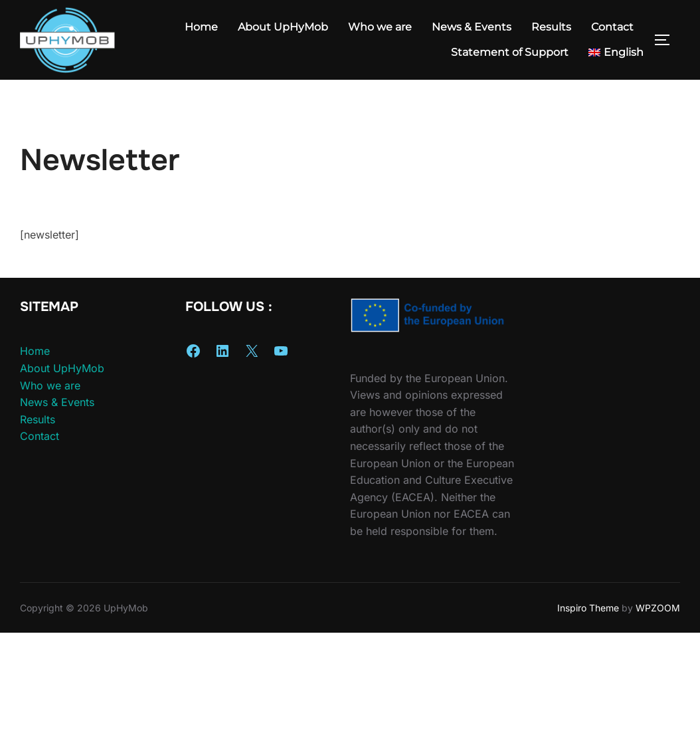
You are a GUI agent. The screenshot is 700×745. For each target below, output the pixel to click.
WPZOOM (658, 591)
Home (201, 27)
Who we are (380, 27)
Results (551, 27)
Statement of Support (510, 52)
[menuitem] (616, 53)
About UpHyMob (283, 27)
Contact (612, 27)
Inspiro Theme (588, 591)
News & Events (472, 27)
